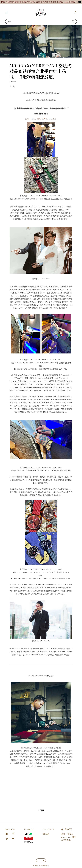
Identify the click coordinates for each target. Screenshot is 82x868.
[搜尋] (73, 21)
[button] (6, 12)
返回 (41, 810)
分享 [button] (13, 87)
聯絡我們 (46, 834)
